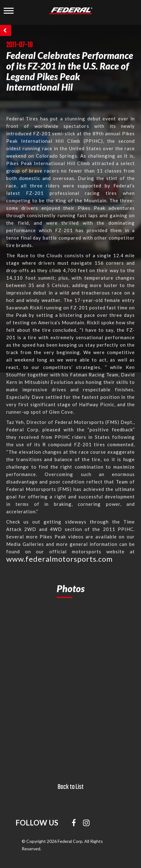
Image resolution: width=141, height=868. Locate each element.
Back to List (71, 787)
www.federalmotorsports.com (59, 559)
